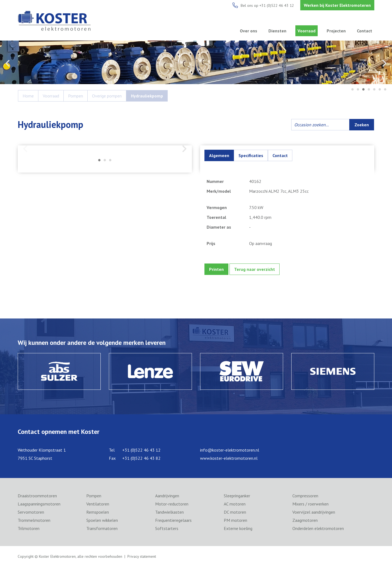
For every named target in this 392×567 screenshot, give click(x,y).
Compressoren (305, 496)
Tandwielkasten (169, 512)
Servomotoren (31, 512)
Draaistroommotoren (37, 496)
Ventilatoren (98, 504)
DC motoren (235, 512)
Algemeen (219, 155)
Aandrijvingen (167, 496)
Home (28, 96)
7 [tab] (385, 90)
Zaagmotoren (305, 520)
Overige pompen (107, 96)
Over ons (249, 31)
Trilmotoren (29, 528)
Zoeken (362, 125)
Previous (7, 63)
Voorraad (307, 31)
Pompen (76, 96)
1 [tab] (353, 90)
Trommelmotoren (34, 520)
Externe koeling (238, 528)
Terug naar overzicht (255, 269)
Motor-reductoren (172, 504)
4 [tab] (369, 90)
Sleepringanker (237, 496)
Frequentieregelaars (173, 520)
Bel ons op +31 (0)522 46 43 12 (267, 5)
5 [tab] (374, 90)
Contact (365, 31)
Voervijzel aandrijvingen (314, 512)
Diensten (277, 31)
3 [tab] (363, 90)
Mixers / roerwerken (310, 504)
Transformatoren (102, 528)
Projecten (336, 31)
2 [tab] (358, 90)
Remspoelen (98, 512)
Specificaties (251, 155)
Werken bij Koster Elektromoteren (337, 5)
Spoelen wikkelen (102, 520)
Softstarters (167, 528)
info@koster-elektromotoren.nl (230, 450)
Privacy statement (142, 556)
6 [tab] (380, 90)
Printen (216, 269)
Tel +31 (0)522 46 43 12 (135, 450)
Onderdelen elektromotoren (318, 528)
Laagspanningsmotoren (39, 504)
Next (385, 63)
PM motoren (235, 520)
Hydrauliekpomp (147, 96)
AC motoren (235, 504)
